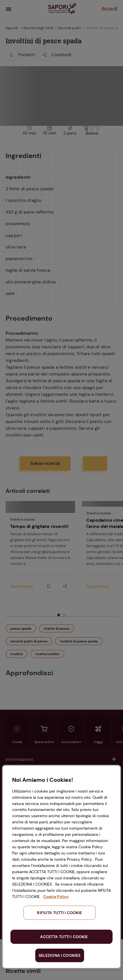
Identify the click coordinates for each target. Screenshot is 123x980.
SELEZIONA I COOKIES (60, 955)
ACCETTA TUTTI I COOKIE (64, 937)
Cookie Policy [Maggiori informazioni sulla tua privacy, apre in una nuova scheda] (56, 897)
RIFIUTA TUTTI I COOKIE (59, 913)
